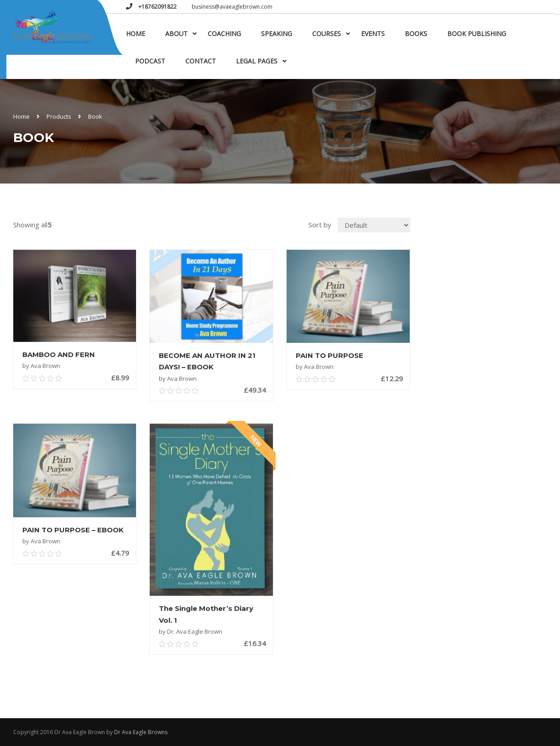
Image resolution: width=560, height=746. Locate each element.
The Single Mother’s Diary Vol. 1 (206, 614)
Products (59, 116)
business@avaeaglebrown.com (232, 7)
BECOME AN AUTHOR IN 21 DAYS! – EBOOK (207, 361)
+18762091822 (157, 7)
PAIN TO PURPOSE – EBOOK (73, 530)
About (176, 34)
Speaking (277, 34)
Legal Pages (257, 61)
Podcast (150, 61)
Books (416, 34)
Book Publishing (477, 34)
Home (136, 34)
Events (373, 34)
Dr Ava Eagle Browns (141, 732)
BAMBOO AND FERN (59, 355)
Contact (201, 61)
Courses (327, 34)
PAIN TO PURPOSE (330, 355)
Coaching (224, 34)
